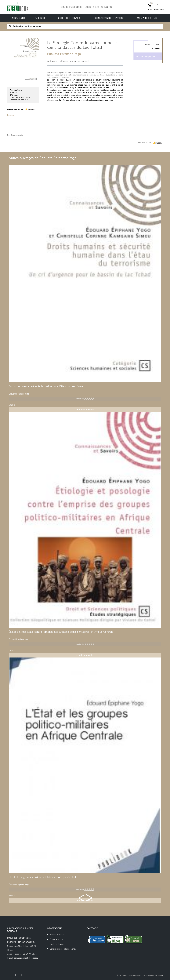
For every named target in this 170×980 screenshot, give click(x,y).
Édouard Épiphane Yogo (64, 54)
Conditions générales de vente (63, 949)
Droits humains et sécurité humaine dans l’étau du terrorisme (46, 386)
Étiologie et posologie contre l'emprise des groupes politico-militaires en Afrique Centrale (61, 632)
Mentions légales (57, 944)
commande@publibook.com (26, 958)
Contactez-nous (56, 939)
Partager (11, 115)
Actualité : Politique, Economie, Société (68, 61)
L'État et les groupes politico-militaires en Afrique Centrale (43, 877)
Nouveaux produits (58, 934)
